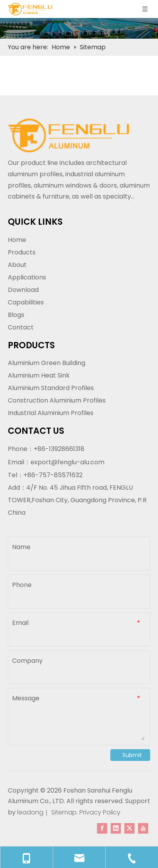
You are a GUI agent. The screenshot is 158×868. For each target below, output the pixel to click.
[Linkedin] (116, 828)
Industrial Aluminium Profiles (51, 413)
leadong (30, 812)
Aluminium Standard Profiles (51, 388)
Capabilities (26, 302)
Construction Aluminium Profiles (57, 400)
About (17, 265)
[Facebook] (102, 828)
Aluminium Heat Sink (39, 375)
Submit (132, 755)
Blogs (16, 315)
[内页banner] (79, 28)
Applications (27, 277)
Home (17, 240)
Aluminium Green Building (47, 363)
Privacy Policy (100, 812)
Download (23, 290)
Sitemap (64, 812)
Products (22, 252)
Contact (21, 327)
